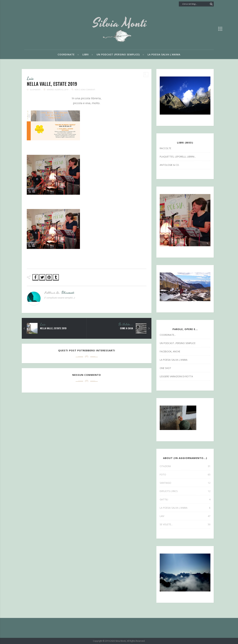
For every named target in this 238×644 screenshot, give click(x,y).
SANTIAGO (185, 483)
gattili (185, 499)
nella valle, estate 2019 (54, 328)
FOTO (185, 474)
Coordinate (66, 54)
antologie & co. (170, 165)
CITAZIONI (185, 466)
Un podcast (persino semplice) (118, 54)
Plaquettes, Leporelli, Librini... (178, 157)
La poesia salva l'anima (164, 54)
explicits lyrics (185, 491)
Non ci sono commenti (85, 90)
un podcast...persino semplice (178, 343)
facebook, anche (170, 351)
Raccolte (165, 148)
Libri (86, 54)
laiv (31, 79)
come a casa (126, 328)
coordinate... (168, 335)
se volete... (126, 325)
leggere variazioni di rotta (176, 376)
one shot (165, 368)
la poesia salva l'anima (174, 360)
